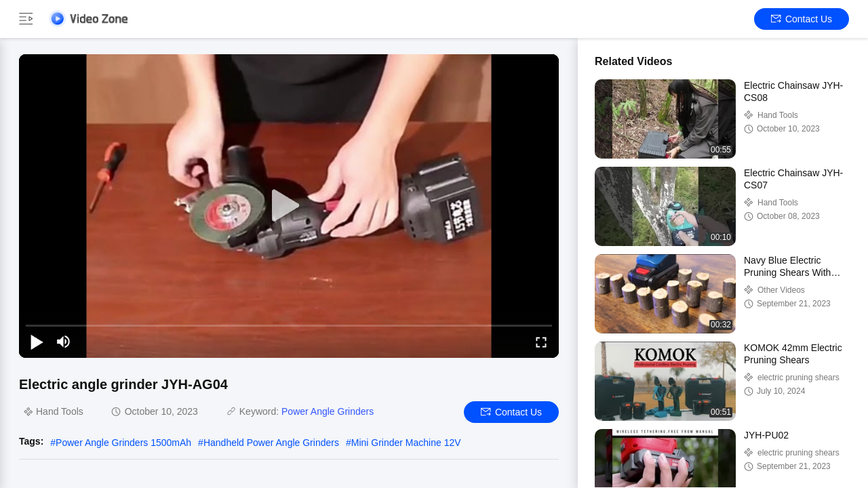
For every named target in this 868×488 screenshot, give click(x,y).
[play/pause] (37, 342)
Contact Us (802, 19)
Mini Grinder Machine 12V (406, 443)
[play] (289, 206)
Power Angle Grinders (328, 411)
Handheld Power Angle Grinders (271, 443)
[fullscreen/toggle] (541, 342)
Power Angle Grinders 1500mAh (123, 443)
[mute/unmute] (64, 342)
